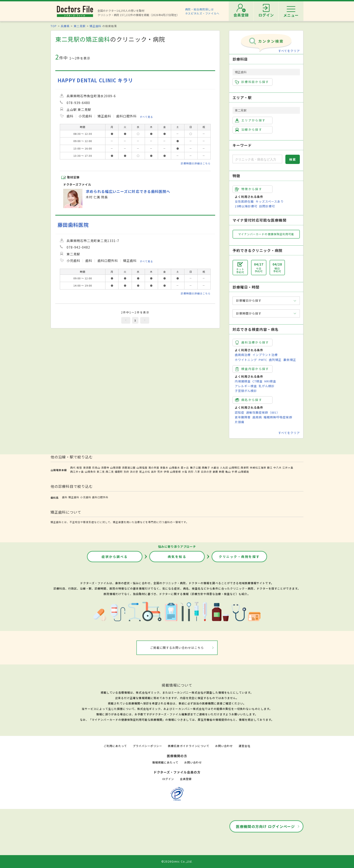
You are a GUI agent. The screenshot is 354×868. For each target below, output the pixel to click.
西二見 (110, 472)
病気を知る (177, 557)
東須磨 (87, 467)
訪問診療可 (267, 206)
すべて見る (146, 117)
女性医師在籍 (244, 201)
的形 (191, 472)
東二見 (101, 472)
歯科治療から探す (252, 342)
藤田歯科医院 (73, 225)
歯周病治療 (243, 355)
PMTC (263, 360)
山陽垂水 (175, 467)
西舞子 (206, 467)
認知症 (240, 412)
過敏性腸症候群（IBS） (263, 412)
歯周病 (257, 417)
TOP (54, 26)
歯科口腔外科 (100, 497)
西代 (73, 467)
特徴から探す (249, 189)
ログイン (168, 779)
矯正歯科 (95, 26)
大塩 (184, 472)
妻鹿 (215, 472)
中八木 (277, 467)
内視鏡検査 (243, 381)
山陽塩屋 (142, 467)
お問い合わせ (224, 746)
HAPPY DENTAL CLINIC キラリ (95, 80)
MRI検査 (270, 381)
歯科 (65, 497)
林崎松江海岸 (258, 467)
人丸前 (224, 467)
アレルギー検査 (246, 386)
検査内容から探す (252, 369)
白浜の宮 (206, 472)
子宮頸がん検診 (246, 391)
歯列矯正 (275, 360)
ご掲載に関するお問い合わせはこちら (177, 648)
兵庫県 (65, 26)
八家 (197, 472)
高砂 (154, 472)
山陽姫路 (244, 472)
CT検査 (257, 381)
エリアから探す (250, 120)
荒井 (160, 472)
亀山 (228, 472)
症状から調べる (115, 557)
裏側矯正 (290, 360)
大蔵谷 (215, 467)
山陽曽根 (175, 472)
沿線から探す (249, 130)
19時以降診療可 (246, 206)
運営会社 (245, 746)
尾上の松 (145, 472)
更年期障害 (243, 417)
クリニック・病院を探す (239, 557)
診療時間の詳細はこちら (196, 163)
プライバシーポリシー (147, 746)
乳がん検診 (267, 386)
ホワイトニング (246, 360)
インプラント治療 (265, 355)
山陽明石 (234, 467)
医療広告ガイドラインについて (189, 746)
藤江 (270, 467)
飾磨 (222, 472)
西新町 (245, 467)
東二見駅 (79, 26)
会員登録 (186, 779)
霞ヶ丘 (185, 467)
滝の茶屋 (154, 467)
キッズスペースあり (270, 201)
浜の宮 (134, 472)
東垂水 (164, 467)
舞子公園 (196, 467)
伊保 (166, 472)
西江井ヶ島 (77, 472)
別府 (126, 472)
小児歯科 (86, 497)
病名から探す (249, 400)
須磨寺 (105, 467)
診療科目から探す (252, 82)
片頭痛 (240, 422)
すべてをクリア (289, 51)
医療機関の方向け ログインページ (265, 826)
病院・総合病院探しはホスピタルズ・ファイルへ (202, 11)
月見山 (96, 467)
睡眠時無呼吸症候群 (278, 417)
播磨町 (119, 472)
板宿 (79, 467)
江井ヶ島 (288, 467)
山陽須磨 (116, 467)
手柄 (234, 472)
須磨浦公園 (129, 467)
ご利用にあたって (115, 746)
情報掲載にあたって (165, 762)
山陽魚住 (90, 472)
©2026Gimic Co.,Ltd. (177, 861)
